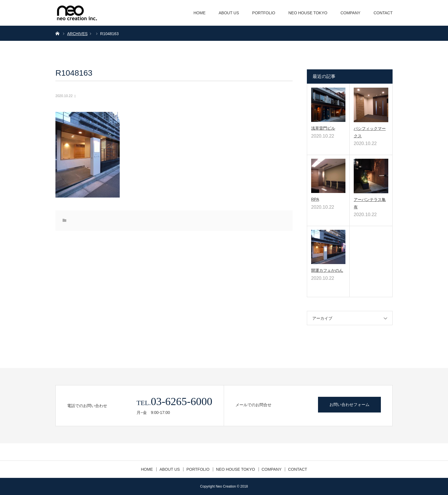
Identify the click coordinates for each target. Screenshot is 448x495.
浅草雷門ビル (323, 128)
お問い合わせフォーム (349, 405)
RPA (315, 199)
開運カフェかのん (327, 270)
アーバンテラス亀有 (370, 203)
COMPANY (351, 13)
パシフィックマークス (370, 132)
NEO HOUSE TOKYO (308, 13)
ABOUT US (229, 13)
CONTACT (383, 13)
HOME (199, 13)
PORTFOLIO (264, 13)
